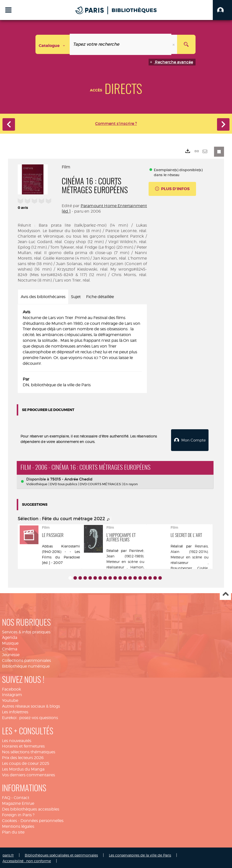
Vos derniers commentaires (28, 774)
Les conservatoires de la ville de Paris (140, 854)
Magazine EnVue (18, 802)
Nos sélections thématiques (29, 751)
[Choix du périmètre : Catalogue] (53, 44)
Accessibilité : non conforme (27, 860)
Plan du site (13, 831)
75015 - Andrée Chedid (71, 478)
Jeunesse (11, 653)
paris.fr (8, 854)
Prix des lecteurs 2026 (23, 757)
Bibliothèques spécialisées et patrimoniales (61, 854)
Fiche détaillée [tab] (100, 297)
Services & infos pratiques (26, 631)
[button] (222, 10)
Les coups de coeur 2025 (26, 762)
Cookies (9, 819)
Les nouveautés (17, 739)
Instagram (12, 694)
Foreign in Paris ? (18, 814)
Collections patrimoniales (26, 659)
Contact (21, 797)
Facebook (11, 688)
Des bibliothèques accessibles (31, 808)
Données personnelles (42, 819)
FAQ (6, 797)
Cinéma (10, 648)
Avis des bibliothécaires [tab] (43, 297)
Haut (225, 593)
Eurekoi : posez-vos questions (30, 716)
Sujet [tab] (76, 297)
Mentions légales (18, 825)
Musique (10, 642)
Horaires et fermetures (23, 745)
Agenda (10, 637)
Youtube (10, 699)
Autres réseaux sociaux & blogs (31, 705)
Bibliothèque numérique (26, 665)
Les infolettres (15, 711)
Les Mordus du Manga (23, 768)
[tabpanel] (82, 349)
